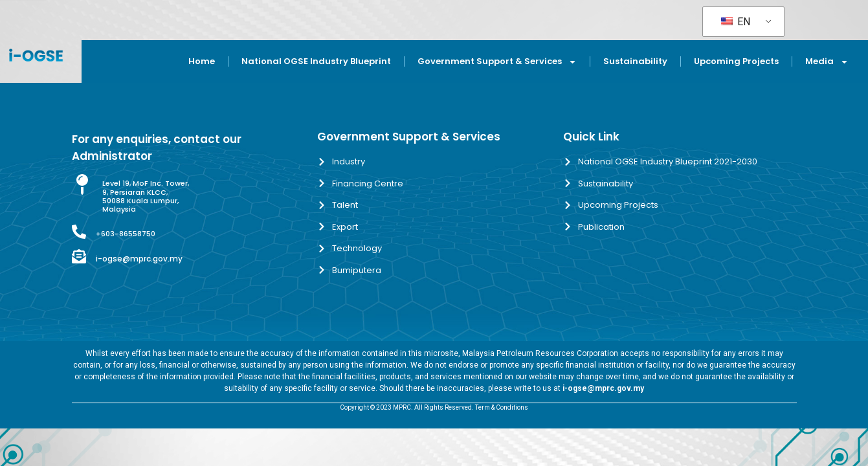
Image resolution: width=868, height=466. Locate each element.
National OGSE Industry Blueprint (316, 61)
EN (736, 22)
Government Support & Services (497, 62)
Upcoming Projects (736, 61)
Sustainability (635, 61)
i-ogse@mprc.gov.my (139, 259)
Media (827, 62)
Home (202, 61)
